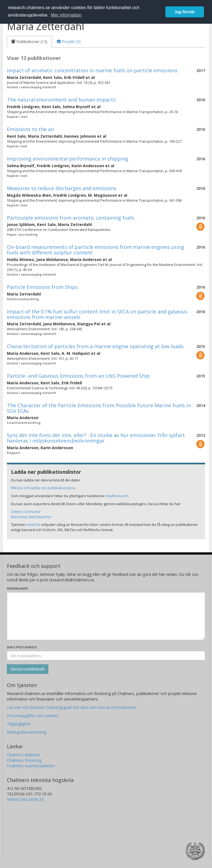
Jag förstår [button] (185, 12)
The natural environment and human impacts (61, 100)
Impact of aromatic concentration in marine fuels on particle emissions (92, 70)
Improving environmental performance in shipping (68, 159)
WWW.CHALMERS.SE (26, 799)
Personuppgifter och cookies (33, 716)
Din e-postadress (22, 647)
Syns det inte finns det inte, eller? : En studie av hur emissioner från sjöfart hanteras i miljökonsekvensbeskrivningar (96, 438)
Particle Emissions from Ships (42, 287)
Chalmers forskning (24, 760)
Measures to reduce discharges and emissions (62, 188)
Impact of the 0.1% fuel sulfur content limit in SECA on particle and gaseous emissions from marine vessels (97, 314)
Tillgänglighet (19, 724)
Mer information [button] (66, 15)
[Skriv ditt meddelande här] (106, 616)
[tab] (29, 42)
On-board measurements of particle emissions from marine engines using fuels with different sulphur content (96, 250)
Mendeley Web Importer (31, 517)
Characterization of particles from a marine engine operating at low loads (95, 346)
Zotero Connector (26, 512)
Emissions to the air (31, 129)
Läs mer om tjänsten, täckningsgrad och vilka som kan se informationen (72, 707)
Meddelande (17, 588)
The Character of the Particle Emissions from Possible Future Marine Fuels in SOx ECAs (99, 408)
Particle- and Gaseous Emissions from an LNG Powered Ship (78, 376)
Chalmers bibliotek (23, 755)
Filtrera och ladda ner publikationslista (43, 488)
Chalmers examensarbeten (31, 766)
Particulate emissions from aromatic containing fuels (71, 218)
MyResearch (118, 496)
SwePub (33, 524)
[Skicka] (28, 669)
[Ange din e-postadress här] (106, 656)
